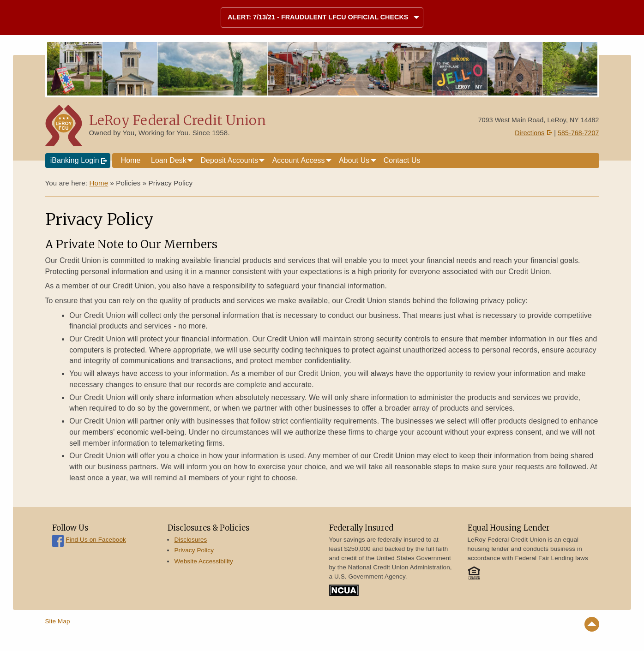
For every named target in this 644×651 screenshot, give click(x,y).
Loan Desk (169, 160)
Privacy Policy (194, 550)
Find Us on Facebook (96, 540)
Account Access (299, 160)
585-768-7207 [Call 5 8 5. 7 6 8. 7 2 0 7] (578, 133)
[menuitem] (131, 161)
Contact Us (402, 160)
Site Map (58, 621)
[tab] (322, 18)
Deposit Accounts (229, 160)
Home (131, 160)
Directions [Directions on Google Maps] (530, 133)
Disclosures (190, 540)
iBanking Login (75, 160)
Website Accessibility (203, 561)
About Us (354, 160)
